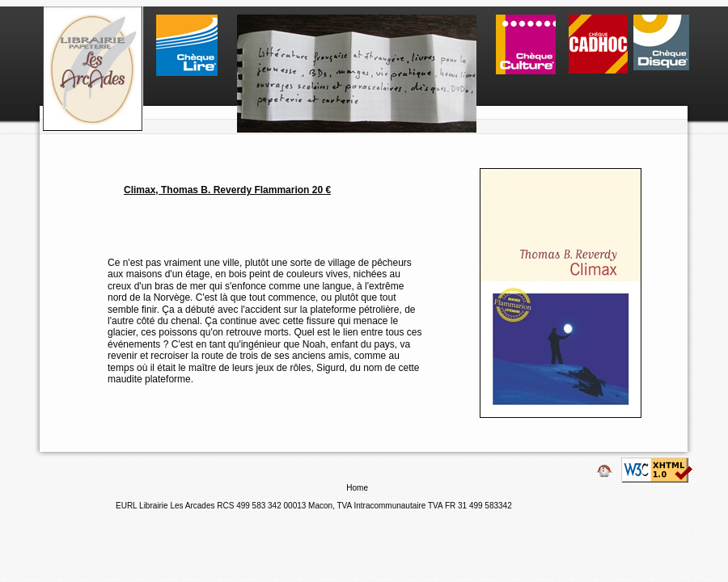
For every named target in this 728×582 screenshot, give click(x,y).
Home (358, 488)
